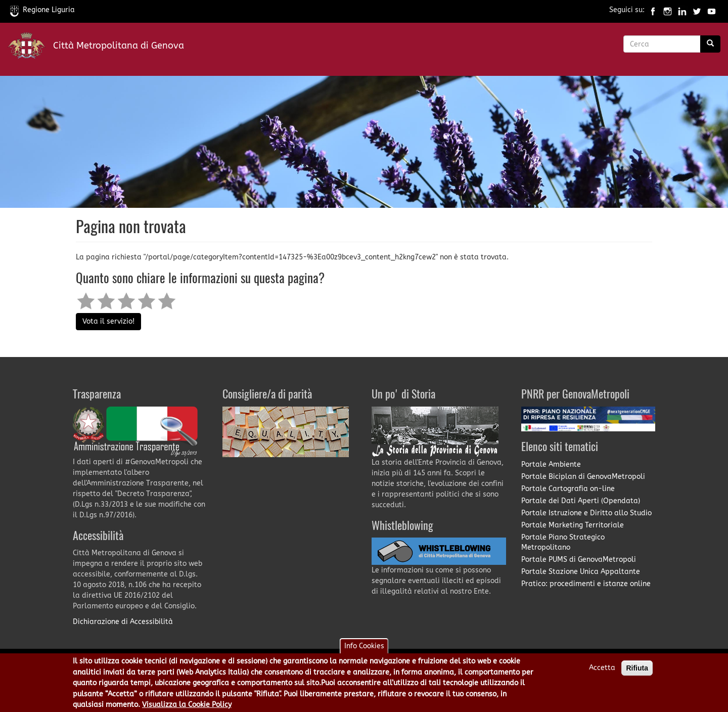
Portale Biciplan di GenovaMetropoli (583, 477)
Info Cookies (364, 650)
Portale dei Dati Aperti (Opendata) (581, 501)
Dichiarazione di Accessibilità (123, 622)
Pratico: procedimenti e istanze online (586, 584)
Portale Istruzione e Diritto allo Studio (586, 513)
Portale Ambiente (551, 464)
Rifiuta (637, 672)
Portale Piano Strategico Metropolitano (563, 542)
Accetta (602, 671)
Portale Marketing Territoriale (573, 525)
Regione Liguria (42, 10)
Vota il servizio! (108, 321)
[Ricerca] (710, 44)
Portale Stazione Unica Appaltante (581, 572)
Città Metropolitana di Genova (119, 46)
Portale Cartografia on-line (568, 489)
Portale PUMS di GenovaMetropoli (579, 560)
